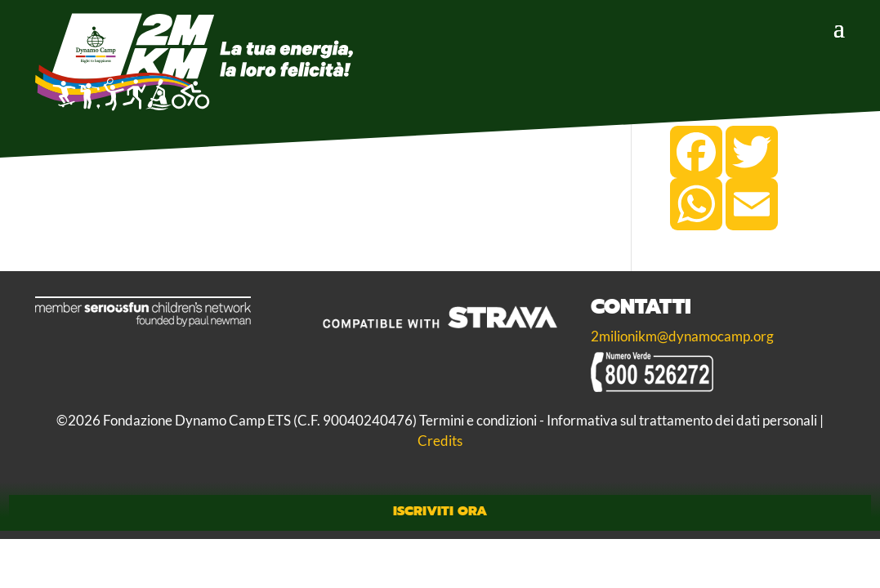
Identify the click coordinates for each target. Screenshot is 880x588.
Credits (440, 440)
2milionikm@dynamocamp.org (682, 336)
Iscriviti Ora (440, 509)
